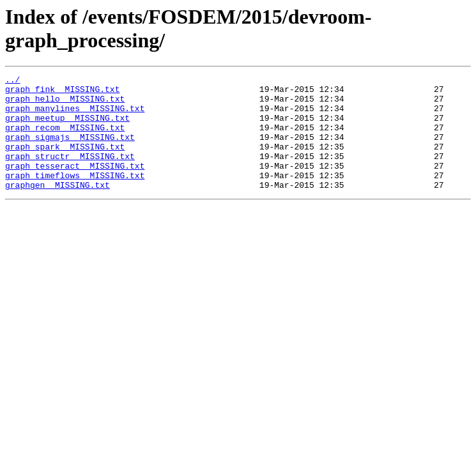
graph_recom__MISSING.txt (65, 139)
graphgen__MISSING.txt (58, 208)
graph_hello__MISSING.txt (65, 104)
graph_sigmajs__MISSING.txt (70, 150)
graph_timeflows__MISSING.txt (75, 196)
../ (12, 81)
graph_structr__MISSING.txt (70, 173)
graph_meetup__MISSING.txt (67, 127)
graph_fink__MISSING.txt (62, 93)
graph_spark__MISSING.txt (65, 162)
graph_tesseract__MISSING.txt (75, 185)
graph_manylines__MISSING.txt (75, 116)
